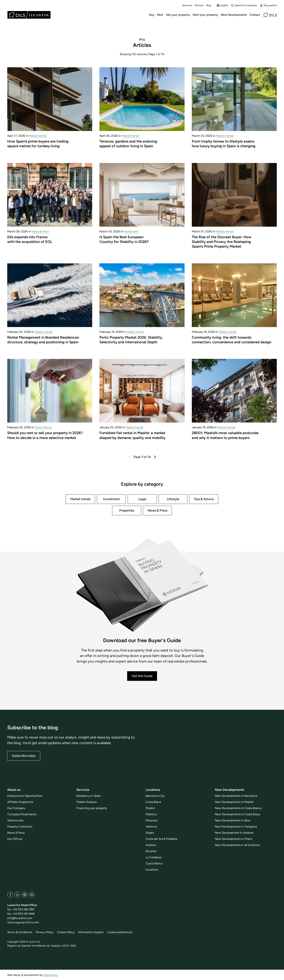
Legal (142, 499)
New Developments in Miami (234, 839)
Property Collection (20, 827)
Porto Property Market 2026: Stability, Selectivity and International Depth (131, 340)
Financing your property (92, 808)
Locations (152, 870)
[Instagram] (25, 895)
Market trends (38, 136)
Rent (160, 15)
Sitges (150, 833)
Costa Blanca (154, 863)
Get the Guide (142, 676)
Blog (209, 5)
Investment (131, 231)
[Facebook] (10, 895)
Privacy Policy (45, 932)
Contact (255, 15)
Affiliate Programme (20, 802)
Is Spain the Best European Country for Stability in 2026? (124, 239)
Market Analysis (87, 802)
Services (199, 5)
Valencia (151, 827)
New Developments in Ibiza (233, 820)
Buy (152, 15)
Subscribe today (24, 756)
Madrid (150, 808)
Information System (92, 932)
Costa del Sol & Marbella (161, 839)
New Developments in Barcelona (236, 796)
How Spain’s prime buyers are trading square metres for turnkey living (38, 144)
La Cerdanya (154, 857)
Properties (127, 510)
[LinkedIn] (17, 895)
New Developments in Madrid (234, 802)
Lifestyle (173, 499)
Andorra (151, 845)
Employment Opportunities (25, 796)
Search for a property (244, 5)
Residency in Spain (89, 796)
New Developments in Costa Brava (237, 814)
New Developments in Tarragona (236, 827)
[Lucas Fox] (29, 15)
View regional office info (23, 922)
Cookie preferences (121, 932)
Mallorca (151, 814)
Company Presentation (22, 814)
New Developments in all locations (237, 845)
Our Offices (15, 839)
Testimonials (15, 820)
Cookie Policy (66, 932)
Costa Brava (153, 802)
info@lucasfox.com (20, 918)
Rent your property (205, 15)
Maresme (152, 820)
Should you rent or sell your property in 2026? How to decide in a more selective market (45, 435)
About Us (187, 5)
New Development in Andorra (234, 833)
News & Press (40, 231)
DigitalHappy (50, 975)
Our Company (16, 808)
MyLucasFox (268, 5)
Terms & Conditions (20, 932)
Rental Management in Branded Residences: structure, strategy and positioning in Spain (43, 340)
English (222, 5)
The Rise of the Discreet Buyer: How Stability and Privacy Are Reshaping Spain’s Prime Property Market (222, 242)
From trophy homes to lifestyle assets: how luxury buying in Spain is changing (224, 144)
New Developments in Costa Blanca (238, 808)
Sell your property (178, 15)
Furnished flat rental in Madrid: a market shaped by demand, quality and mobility (132, 435)
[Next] (155, 457)
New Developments (234, 15)
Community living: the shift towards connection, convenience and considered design (232, 340)
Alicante (151, 851)
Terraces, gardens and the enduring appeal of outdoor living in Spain (128, 144)
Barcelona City (155, 796)
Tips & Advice (43, 427)
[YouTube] (32, 895)
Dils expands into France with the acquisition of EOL (30, 239)
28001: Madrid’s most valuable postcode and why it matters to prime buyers (225, 435)
